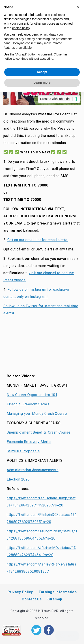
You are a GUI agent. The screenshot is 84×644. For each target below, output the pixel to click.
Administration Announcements (33, 470)
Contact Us (32, 599)
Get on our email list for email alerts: (38, 240)
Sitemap (55, 599)
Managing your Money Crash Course (37, 414)
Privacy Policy (20, 592)
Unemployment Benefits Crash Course (39, 432)
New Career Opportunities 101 (32, 395)
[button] (78, 7)
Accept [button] (42, 72)
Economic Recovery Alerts (29, 442)
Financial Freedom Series (28, 404)
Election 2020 (18, 479)
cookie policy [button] (21, 28)
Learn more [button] (42, 83)
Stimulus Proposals (23, 451)
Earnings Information (58, 592)
